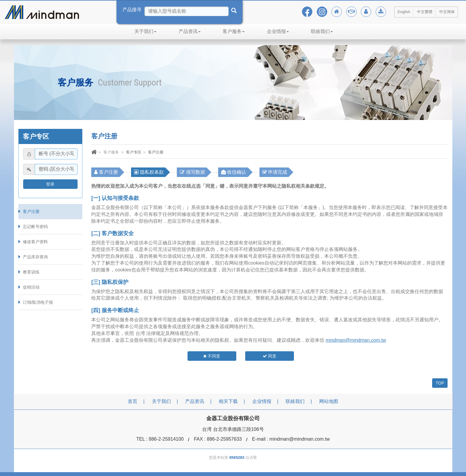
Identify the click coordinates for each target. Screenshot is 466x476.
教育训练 (31, 272)
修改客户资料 (35, 242)
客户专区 (134, 152)
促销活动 (31, 287)
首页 (133, 401)
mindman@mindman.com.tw (356, 340)
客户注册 (31, 211)
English (404, 12)
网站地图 (329, 401)
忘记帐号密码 (35, 227)
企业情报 (278, 31)
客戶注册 (156, 152)
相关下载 (228, 401)
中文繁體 (425, 12)
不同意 (212, 356)
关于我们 (145, 31)
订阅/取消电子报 (38, 302)
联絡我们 (322, 31)
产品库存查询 (35, 257)
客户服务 (234, 31)
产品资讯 (190, 31)
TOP (440, 383)
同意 (270, 356)
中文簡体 (447, 12)
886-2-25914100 (166, 439)
